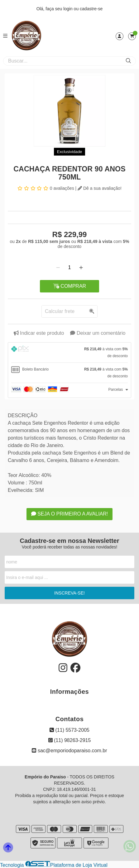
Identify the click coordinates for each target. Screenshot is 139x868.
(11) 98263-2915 (70, 740)
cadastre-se (91, 9)
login (68, 9)
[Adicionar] (81, 268)
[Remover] (58, 268)
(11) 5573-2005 (69, 730)
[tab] (69, 352)
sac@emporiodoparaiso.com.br (69, 751)
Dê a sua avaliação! (100, 188)
